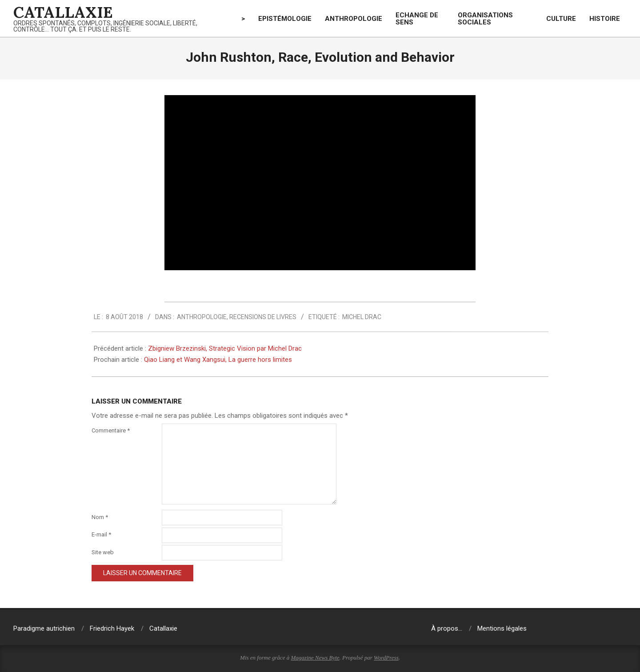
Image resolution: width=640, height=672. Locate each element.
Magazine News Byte (315, 658)
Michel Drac (362, 317)
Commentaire (111, 430)
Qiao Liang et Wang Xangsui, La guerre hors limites (218, 360)
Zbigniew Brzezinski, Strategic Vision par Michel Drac (225, 348)
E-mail (101, 534)
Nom (100, 517)
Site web (103, 552)
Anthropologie (202, 317)
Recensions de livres (263, 317)
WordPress (386, 658)
